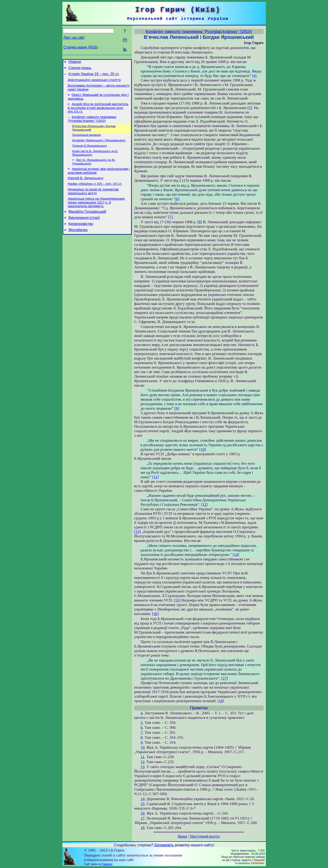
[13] (138, 532)
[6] (177, 199)
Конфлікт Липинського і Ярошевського (99, 147)
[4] (254, 76)
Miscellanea (78, 244)
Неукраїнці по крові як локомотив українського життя (93, 202)
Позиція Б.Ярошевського (90, 153)
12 (143, 762)
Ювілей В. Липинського (86, 188)
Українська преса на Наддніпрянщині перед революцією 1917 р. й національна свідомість (96, 214)
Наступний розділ (205, 836)
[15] (177, 600)
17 (143, 818)
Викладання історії (84, 231)
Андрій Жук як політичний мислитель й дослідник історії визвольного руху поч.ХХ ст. (98, 113)
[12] (204, 505)
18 (143, 828)
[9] (177, 408)
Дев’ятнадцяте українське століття (94, 83)
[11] (156, 477)
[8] (200, 222)
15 (143, 804)
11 (143, 757)
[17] (225, 678)
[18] (221, 701)
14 (143, 799)
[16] (155, 614)
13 (143, 767)
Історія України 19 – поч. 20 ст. (94, 76)
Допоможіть (164, 845)
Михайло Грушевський (87, 224)
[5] (250, 108)
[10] (203, 449)
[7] (170, 217)
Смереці (107, 864)
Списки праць (80, 69)
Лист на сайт (74, 38)
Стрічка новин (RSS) (81, 47)
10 (143, 747)
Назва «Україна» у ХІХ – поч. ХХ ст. (95, 194)
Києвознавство (81, 237)
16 (143, 813)
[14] (236, 555)
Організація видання (87, 141)
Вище (183, 836)
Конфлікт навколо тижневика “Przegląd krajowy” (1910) (92, 124)
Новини (75, 62)
